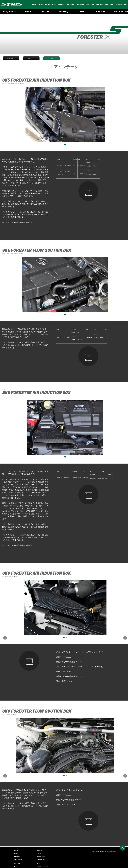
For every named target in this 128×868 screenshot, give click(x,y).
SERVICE (61, 4)
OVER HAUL (71, 4)
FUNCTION (123, 12)
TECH (54, 4)
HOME (34, 4)
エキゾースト (31, 58)
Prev (5, 638)
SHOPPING (81, 4)
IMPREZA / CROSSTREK (64, 12)
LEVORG (27, 12)
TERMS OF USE (121, 4)
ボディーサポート (11, 58)
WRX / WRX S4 (9, 12)
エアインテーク (51, 58)
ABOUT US (90, 4)
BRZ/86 (46, 12)
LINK (112, 4)
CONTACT (100, 4)
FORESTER (100, 12)
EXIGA (114, 12)
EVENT (48, 4)
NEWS (41, 4)
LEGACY (82, 12)
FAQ (107, 4)
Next (125, 638)
